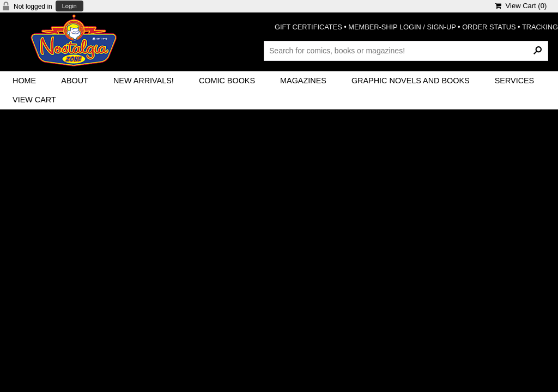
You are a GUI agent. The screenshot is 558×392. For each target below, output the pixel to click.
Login (69, 6)
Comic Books (227, 81)
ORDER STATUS (489, 27)
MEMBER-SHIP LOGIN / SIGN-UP (402, 27)
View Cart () (521, 6)
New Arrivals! (144, 81)
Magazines (303, 81)
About (75, 81)
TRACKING (540, 27)
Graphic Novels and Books (411, 81)
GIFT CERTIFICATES (308, 27)
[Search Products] (406, 51)
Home (24, 81)
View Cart (34, 100)
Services (515, 81)
